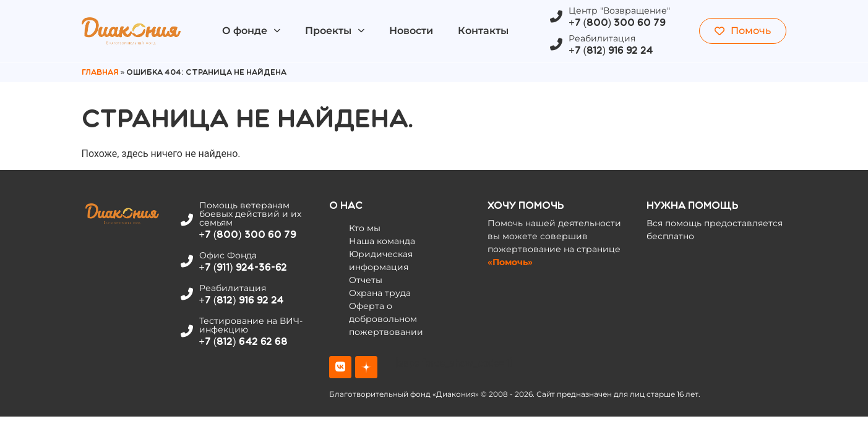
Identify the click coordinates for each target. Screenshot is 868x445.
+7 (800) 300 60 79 (617, 23)
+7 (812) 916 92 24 (611, 50)
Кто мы (365, 228)
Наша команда (382, 241)
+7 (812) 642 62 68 (243, 341)
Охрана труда (380, 293)
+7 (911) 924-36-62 (243, 267)
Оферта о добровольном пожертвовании (386, 319)
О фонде (251, 31)
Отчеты (366, 280)
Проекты (335, 31)
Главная (100, 72)
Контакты (483, 31)
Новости (411, 31)
